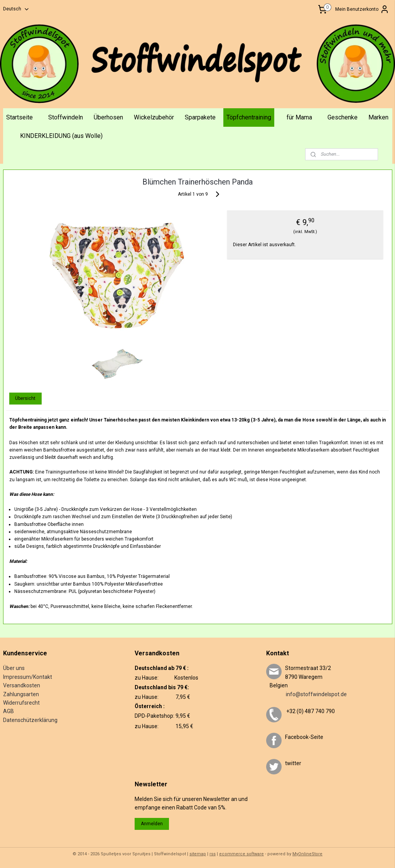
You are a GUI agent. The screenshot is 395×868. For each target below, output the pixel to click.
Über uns (14, 668)
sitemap (198, 854)
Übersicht (25, 398)
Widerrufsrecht (21, 703)
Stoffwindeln (66, 117)
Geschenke (343, 117)
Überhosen (108, 117)
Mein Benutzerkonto (362, 9)
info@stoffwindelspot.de (306, 694)
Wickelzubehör (154, 117)
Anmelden (152, 824)
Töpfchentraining (249, 117)
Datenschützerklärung (30, 720)
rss (213, 854)
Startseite (19, 117)
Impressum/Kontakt (28, 677)
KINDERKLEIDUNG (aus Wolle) (61, 136)
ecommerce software (241, 854)
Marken (378, 117)
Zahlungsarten (21, 694)
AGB (8, 711)
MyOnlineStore (307, 854)
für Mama (299, 117)
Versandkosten (22, 685)
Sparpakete (200, 117)
